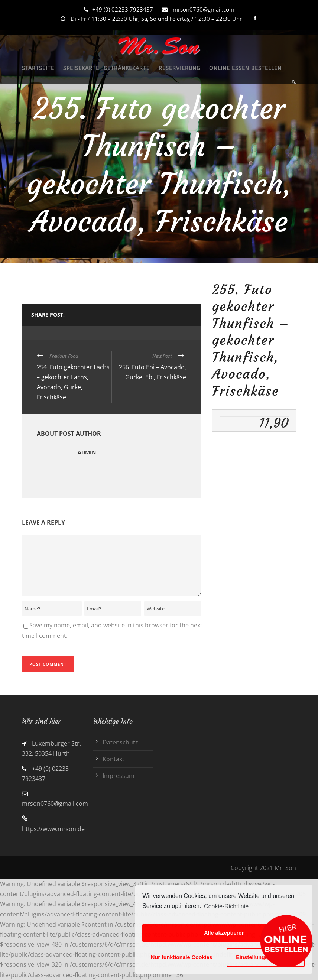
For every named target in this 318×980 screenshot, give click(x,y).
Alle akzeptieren (224, 933)
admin (87, 452)
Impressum (119, 776)
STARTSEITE (38, 69)
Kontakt (113, 759)
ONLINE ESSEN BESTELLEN (245, 69)
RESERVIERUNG (179, 69)
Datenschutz (120, 742)
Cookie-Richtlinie (226, 906)
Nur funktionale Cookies (182, 957)
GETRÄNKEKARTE (127, 69)
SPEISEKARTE (81, 69)
